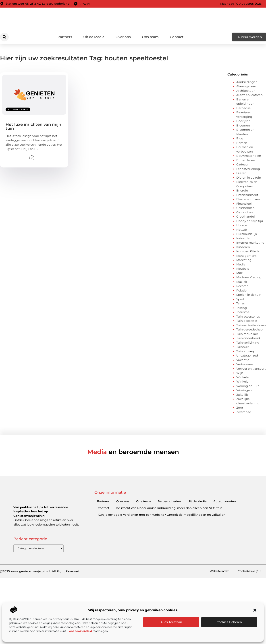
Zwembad (244, 412)
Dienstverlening (248, 169)
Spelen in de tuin (249, 295)
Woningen (244, 390)
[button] (255, 610)
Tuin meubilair (247, 334)
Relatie (241, 290)
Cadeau (242, 164)
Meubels (243, 269)
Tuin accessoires (248, 316)
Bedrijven (243, 121)
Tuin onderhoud (248, 338)
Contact (177, 37)
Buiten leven (18, 109)
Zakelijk (242, 395)
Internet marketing (250, 243)
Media (241, 264)
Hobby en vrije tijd (250, 221)
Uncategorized (247, 355)
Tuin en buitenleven (251, 325)
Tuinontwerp (246, 351)
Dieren (241, 173)
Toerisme (243, 312)
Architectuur (245, 91)
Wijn (240, 373)
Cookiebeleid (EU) (248, 571)
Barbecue (243, 108)
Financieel (244, 204)
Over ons (123, 37)
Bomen (242, 143)
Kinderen (243, 247)
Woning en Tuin (248, 386)
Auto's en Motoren (249, 95)
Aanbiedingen (247, 82)
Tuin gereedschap (249, 329)
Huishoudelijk (247, 234)
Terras (240, 303)
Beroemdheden (169, 501)
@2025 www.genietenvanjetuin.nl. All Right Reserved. (40, 571)
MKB (240, 273)
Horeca (242, 225)
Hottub (242, 230)
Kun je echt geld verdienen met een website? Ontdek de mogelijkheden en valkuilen (162, 515)
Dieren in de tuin (249, 177)
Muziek (242, 282)
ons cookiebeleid (81, 631)
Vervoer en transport (251, 369)
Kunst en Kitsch (248, 251)
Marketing (244, 260)
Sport (240, 299)
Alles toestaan (171, 622)
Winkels (242, 381)
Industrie (243, 238)
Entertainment (247, 195)
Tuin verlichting (248, 342)
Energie (242, 190)
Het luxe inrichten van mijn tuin (33, 126)
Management (246, 256)
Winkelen (243, 377)
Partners (65, 37)
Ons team (150, 37)
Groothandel (246, 216)
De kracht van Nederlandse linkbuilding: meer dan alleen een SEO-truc (169, 508)
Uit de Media (94, 37)
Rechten (242, 286)
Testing (242, 308)
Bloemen (243, 125)
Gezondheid (245, 212)
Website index (216, 571)
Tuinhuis (243, 347)
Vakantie (243, 360)
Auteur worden (225, 501)
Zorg (240, 408)
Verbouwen (245, 364)
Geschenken (245, 208)
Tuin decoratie (247, 321)
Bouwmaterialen (249, 156)
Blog (240, 138)
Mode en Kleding (249, 277)
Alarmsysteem (247, 86)
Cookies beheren (229, 622)
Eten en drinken (248, 199)
